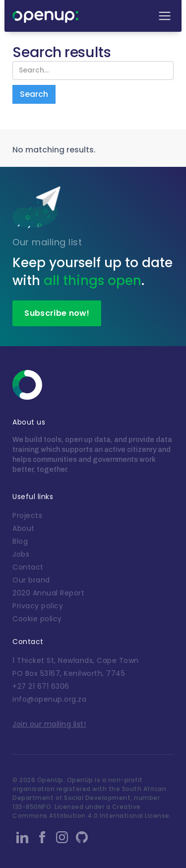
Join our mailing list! (49, 724)
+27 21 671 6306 (41, 686)
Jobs (21, 554)
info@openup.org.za (49, 699)
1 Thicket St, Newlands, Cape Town (76, 660)
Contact (28, 567)
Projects (27, 515)
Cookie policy (37, 619)
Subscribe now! (57, 313)
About (24, 528)
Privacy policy (38, 606)
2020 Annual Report (48, 593)
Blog (20, 541)
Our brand (31, 580)
